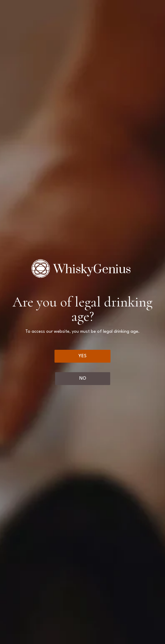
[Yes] (82, 356)
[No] (83, 379)
